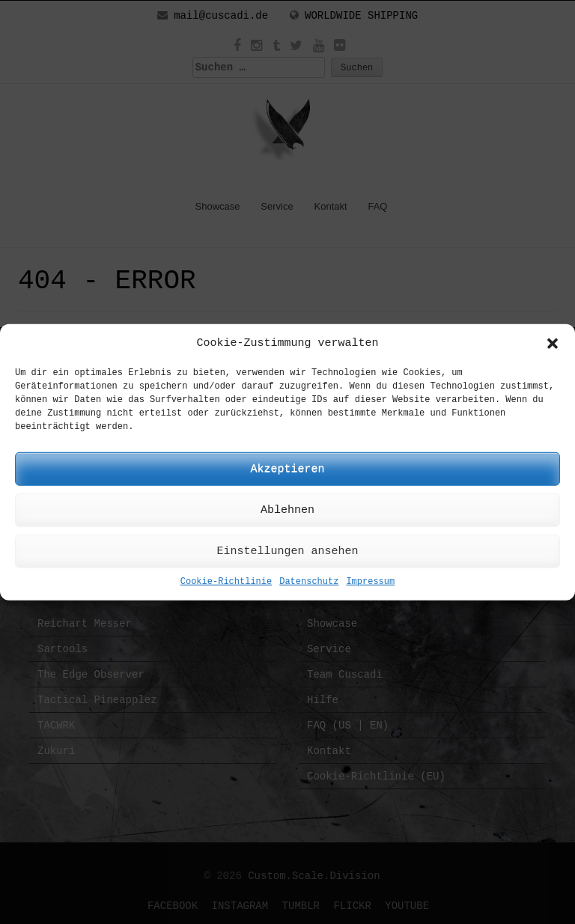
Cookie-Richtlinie (226, 582)
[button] (553, 343)
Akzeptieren (287, 469)
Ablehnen (287, 510)
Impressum (370, 582)
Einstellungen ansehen (287, 551)
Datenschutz (309, 582)
